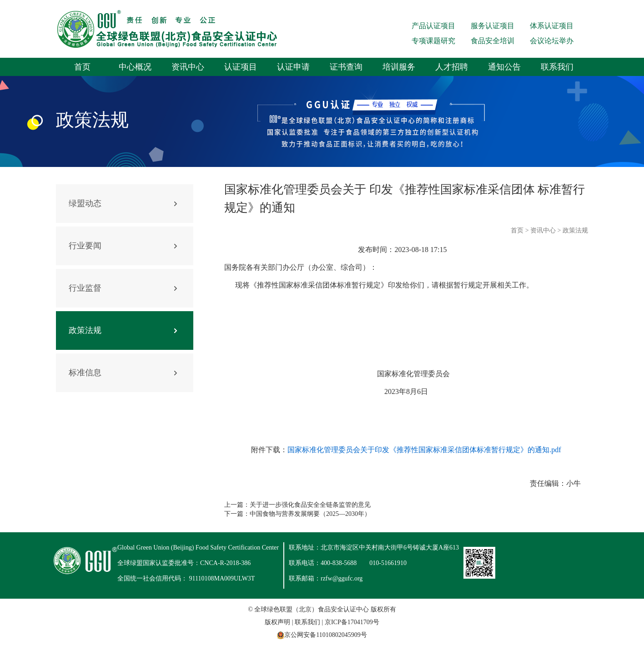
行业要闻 (85, 246)
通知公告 (504, 67)
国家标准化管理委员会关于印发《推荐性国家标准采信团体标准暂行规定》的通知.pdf (424, 450)
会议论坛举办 (552, 41)
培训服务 (399, 67)
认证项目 (241, 67)
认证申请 (293, 67)
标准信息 (85, 373)
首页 (82, 67)
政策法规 (85, 330)
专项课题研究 (433, 41)
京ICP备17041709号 (352, 622)
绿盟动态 (85, 203)
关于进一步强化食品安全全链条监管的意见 (310, 505)
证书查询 (346, 67)
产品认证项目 (433, 26)
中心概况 (135, 67)
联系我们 (557, 67)
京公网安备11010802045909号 (325, 635)
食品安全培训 (493, 41)
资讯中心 (188, 67)
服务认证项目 (493, 26)
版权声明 (277, 622)
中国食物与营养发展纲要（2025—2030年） (310, 514)
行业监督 (85, 288)
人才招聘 (452, 67)
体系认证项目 (552, 26)
